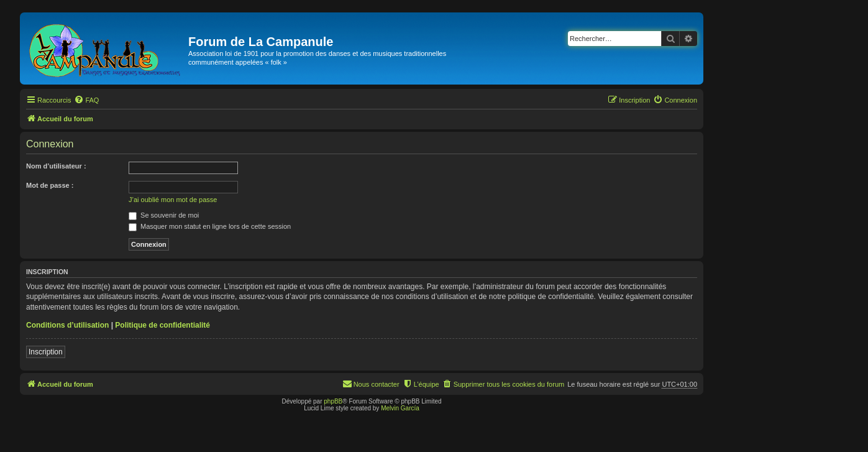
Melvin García (400, 408)
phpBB (333, 401)
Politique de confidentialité (162, 325)
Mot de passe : (50, 185)
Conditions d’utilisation (67, 325)
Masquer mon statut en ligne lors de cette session (210, 226)
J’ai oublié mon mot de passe (173, 200)
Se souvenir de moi (164, 215)
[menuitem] (86, 100)
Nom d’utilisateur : (56, 166)
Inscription (46, 352)
